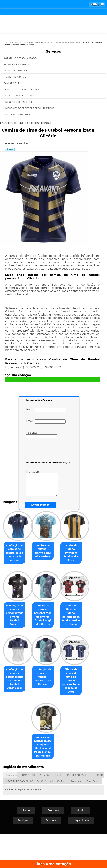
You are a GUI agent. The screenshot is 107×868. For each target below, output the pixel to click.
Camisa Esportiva (15, 77)
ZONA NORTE (28, 809)
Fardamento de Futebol (20, 96)
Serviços (54, 51)
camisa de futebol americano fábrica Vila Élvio (25, 606)
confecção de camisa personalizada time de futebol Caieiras (60, 607)
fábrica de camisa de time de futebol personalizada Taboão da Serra (25, 784)
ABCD (58, 809)
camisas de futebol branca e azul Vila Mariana (60, 549)
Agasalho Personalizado (20, 58)
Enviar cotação (40, 505)
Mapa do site (81, 855)
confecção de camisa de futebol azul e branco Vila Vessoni (25, 551)
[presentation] (48, 450)
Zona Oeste (93, 815)
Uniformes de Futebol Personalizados (29, 108)
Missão (81, 845)
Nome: (46, 410)
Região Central (45, 815)
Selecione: (12, 809)
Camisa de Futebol (16, 71)
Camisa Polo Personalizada (22, 89)
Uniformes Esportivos (18, 114)
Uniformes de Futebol (18, 102)
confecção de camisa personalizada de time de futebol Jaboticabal (25, 726)
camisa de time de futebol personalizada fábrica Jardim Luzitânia (60, 666)
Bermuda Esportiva (16, 64)
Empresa (53, 845)
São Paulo (62, 815)
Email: (46, 422)
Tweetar (10, 149)
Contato (51, 855)
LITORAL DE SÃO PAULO (20, 815)
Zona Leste (77, 815)
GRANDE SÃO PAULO (76, 809)
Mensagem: (42, 483)
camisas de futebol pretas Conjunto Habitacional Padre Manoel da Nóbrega (61, 784)
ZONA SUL (45, 809)
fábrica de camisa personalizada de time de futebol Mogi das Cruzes (25, 664)
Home (26, 845)
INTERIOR (97, 809)
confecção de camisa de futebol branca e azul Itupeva (60, 724)
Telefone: (42, 435)
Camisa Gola (12, 83)
